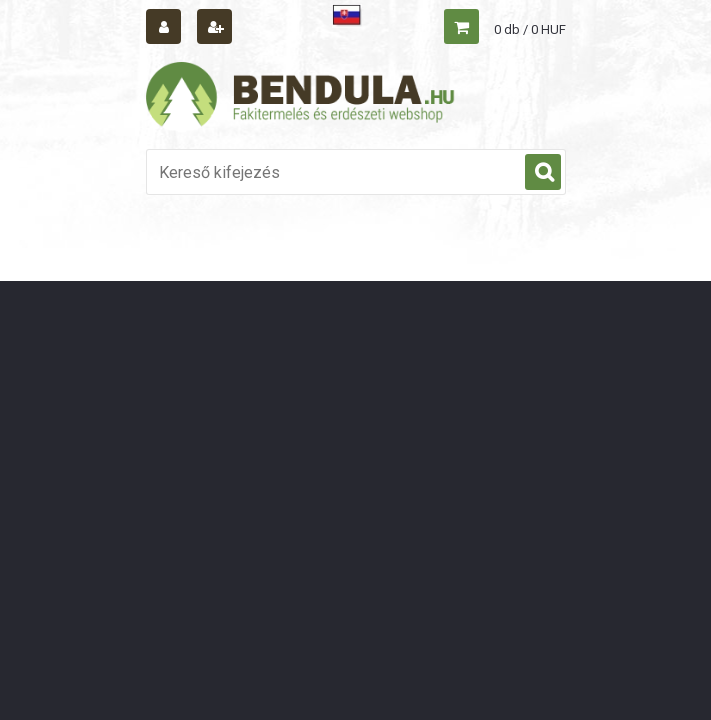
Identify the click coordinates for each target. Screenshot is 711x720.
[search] (543, 173)
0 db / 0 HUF (530, 29)
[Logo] (301, 97)
